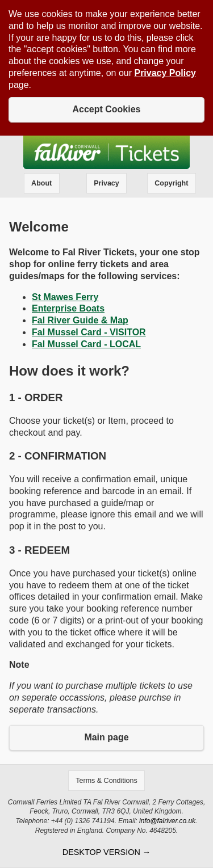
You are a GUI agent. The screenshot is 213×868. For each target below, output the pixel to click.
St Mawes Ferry (65, 297)
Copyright (171, 183)
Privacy (106, 183)
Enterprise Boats (68, 308)
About (41, 183)
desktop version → (106, 852)
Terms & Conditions (106, 781)
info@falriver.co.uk (167, 821)
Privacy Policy (165, 73)
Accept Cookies (106, 109)
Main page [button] (106, 737)
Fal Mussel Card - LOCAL (86, 344)
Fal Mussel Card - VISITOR (89, 332)
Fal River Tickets (106, 152)
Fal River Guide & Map (80, 320)
